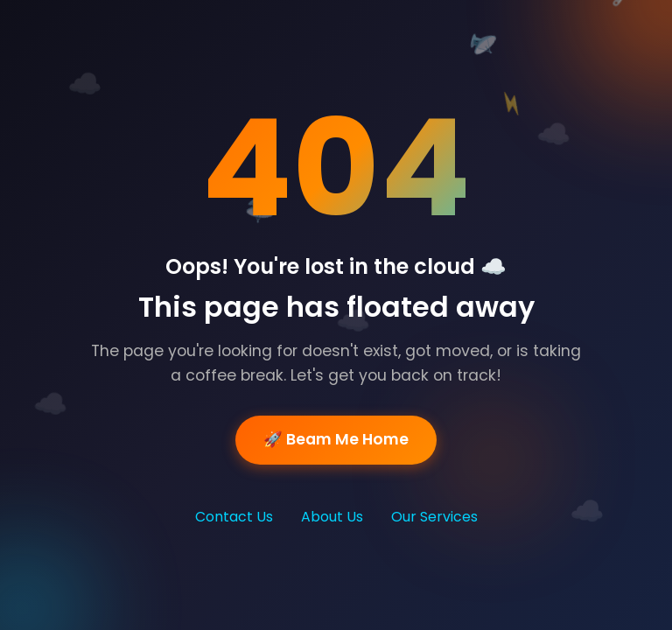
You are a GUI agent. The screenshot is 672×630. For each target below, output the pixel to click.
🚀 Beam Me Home (336, 440)
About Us (332, 517)
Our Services (434, 517)
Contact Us (234, 517)
